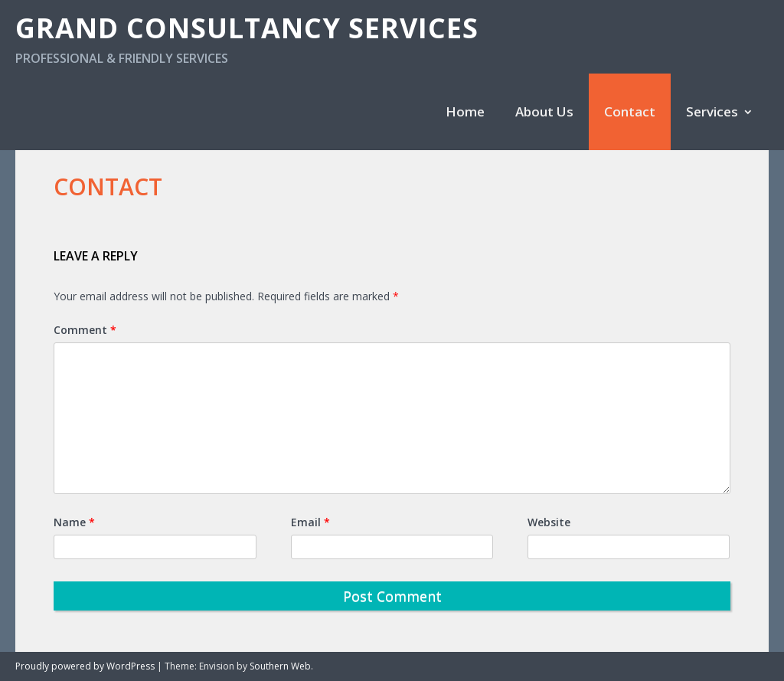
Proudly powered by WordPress (85, 666)
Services (712, 111)
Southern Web (280, 666)
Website (549, 522)
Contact (630, 111)
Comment (85, 330)
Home (465, 111)
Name (74, 522)
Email (310, 522)
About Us (544, 111)
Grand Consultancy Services (247, 28)
